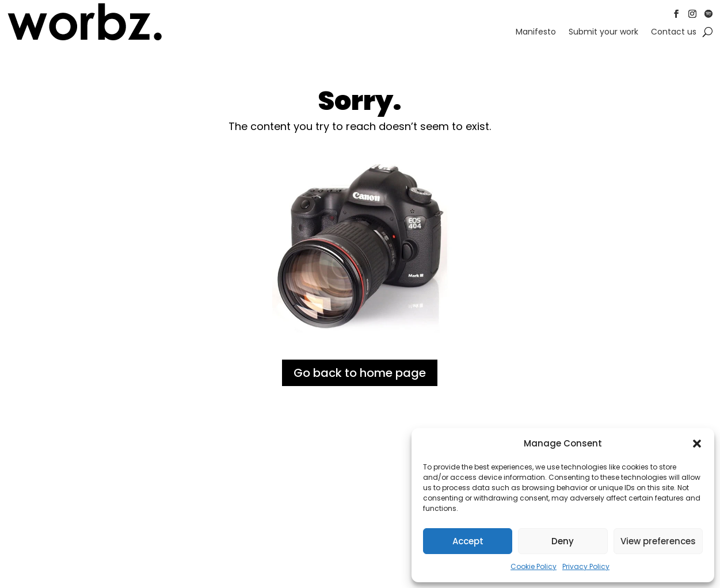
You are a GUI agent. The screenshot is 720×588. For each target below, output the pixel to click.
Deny (563, 541)
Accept (468, 541)
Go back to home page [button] (360, 373)
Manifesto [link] (536, 33)
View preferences (658, 541)
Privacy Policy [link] (586, 566)
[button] (697, 444)
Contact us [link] (674, 33)
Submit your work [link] (603, 33)
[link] (85, 39)
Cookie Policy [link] (534, 566)
